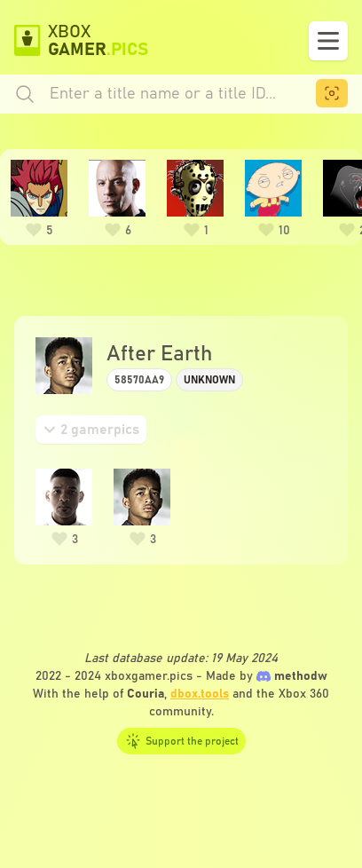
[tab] (91, 430)
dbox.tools (200, 694)
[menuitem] (332, 93)
